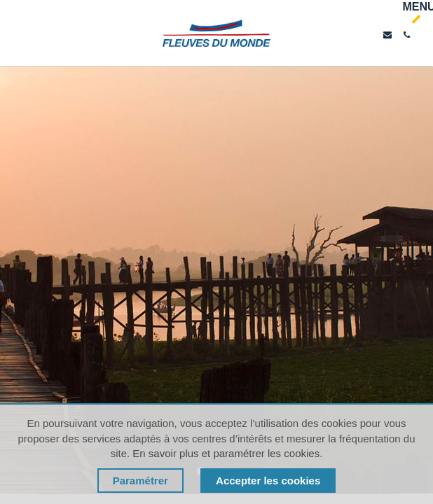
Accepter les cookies (268, 481)
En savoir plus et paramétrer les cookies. (227, 453)
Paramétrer (140, 481)
